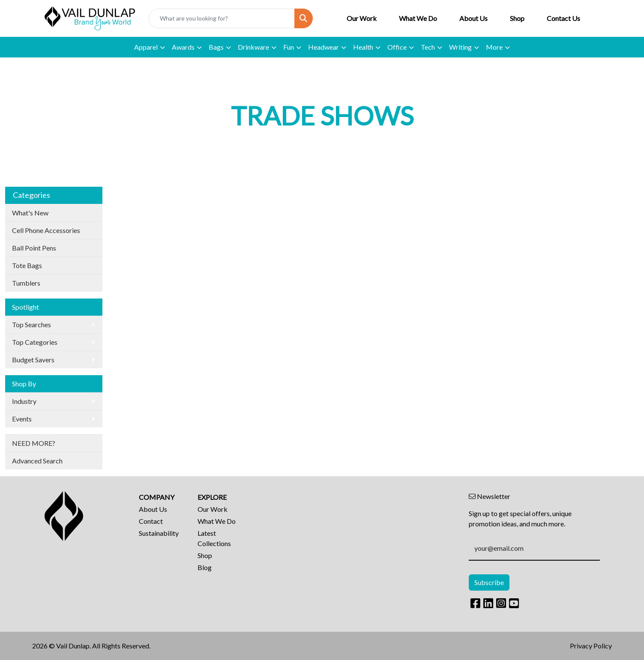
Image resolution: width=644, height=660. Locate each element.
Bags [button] (216, 47)
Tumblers (26, 283)
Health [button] (363, 47)
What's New (30, 213)
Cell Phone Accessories (46, 230)
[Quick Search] (222, 18)
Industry (24, 401)
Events (22, 419)
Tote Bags (27, 265)
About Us (473, 18)
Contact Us (563, 18)
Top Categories (35, 342)
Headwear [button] (323, 47)
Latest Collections (214, 538)
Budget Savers (33, 360)
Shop (517, 18)
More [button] (494, 47)
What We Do (418, 18)
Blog (205, 567)
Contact (151, 521)
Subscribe (489, 582)
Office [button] (397, 47)
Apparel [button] (146, 47)
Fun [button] (289, 47)
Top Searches (31, 324)
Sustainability (159, 533)
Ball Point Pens (34, 248)
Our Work (362, 18)
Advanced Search (37, 461)
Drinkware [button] (253, 47)
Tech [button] (428, 47)
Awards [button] (183, 47)
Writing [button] (460, 47)
